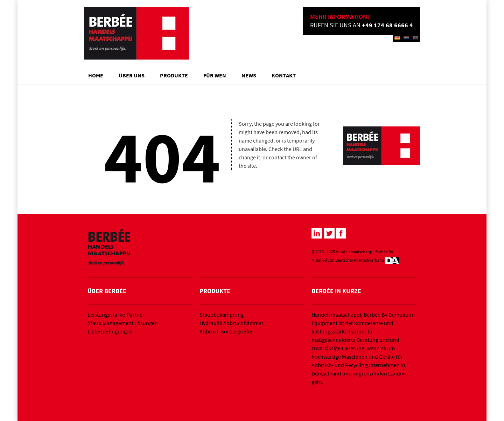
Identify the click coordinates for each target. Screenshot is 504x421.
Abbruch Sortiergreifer (226, 331)
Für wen (215, 75)
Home (96, 75)
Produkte (174, 75)
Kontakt (284, 75)
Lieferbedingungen (110, 331)
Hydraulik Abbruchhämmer (232, 323)
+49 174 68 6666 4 (387, 25)
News (249, 75)
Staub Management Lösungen (123, 323)
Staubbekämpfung (222, 315)
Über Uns (132, 75)
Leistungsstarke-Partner (116, 315)
